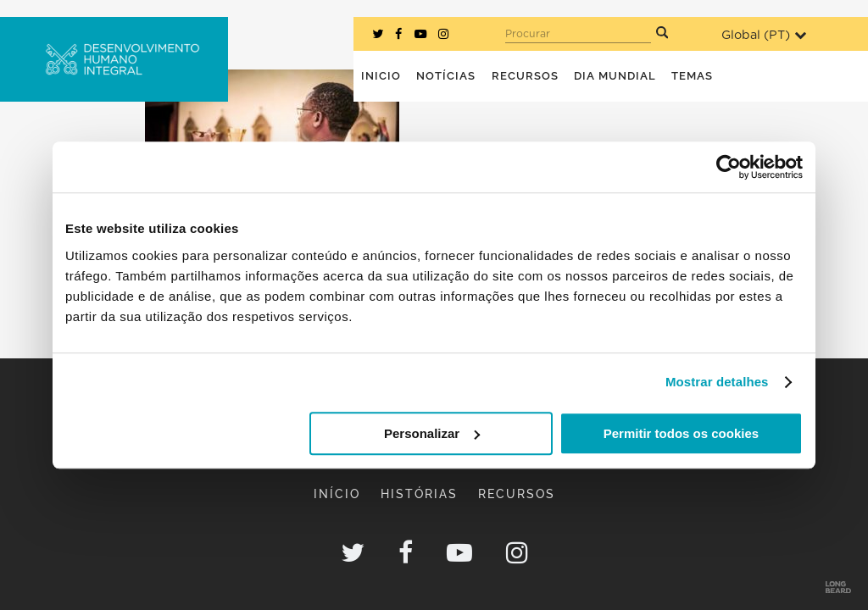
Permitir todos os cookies (681, 433)
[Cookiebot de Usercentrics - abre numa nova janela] (729, 167)
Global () (764, 35)
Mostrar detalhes (717, 382)
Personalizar (432, 433)
